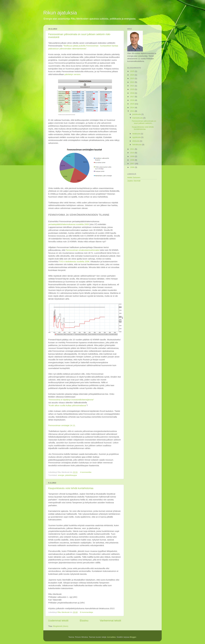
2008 (132, 160)
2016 (132, 100)
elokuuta (136, 141)
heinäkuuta (137, 145)
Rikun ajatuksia (60, 13)
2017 (132, 97)
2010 (132, 153)
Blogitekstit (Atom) (61, 626)
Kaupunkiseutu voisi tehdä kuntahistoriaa (71, 488)
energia (61, 475)
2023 (132, 78)
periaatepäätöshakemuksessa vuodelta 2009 (69, 224)
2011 (132, 149)
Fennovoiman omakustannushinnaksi (82, 250)
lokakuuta (137, 134)
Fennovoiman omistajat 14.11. (62, 425)
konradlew (111, 637)
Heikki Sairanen (134, 177)
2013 (132, 111)
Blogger (133, 637)
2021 (132, 86)
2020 (132, 89)
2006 (132, 167)
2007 (132, 164)
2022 (132, 82)
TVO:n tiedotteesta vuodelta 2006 (74, 262)
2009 (132, 156)
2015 (132, 104)
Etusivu (84, 621)
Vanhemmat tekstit (110, 621)
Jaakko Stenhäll (134, 181)
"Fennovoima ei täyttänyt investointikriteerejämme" (71, 400)
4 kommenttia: (86, 472)
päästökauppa (71, 475)
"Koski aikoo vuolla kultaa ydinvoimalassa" (67, 405)
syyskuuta (137, 137)
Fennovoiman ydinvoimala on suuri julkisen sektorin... (144, 122)
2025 (132, 71)
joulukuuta (137, 114)
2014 (132, 107)
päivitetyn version (73, 74)
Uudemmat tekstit (58, 621)
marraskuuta (138, 118)
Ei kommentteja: (87, 612)
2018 (132, 93)
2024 (132, 75)
